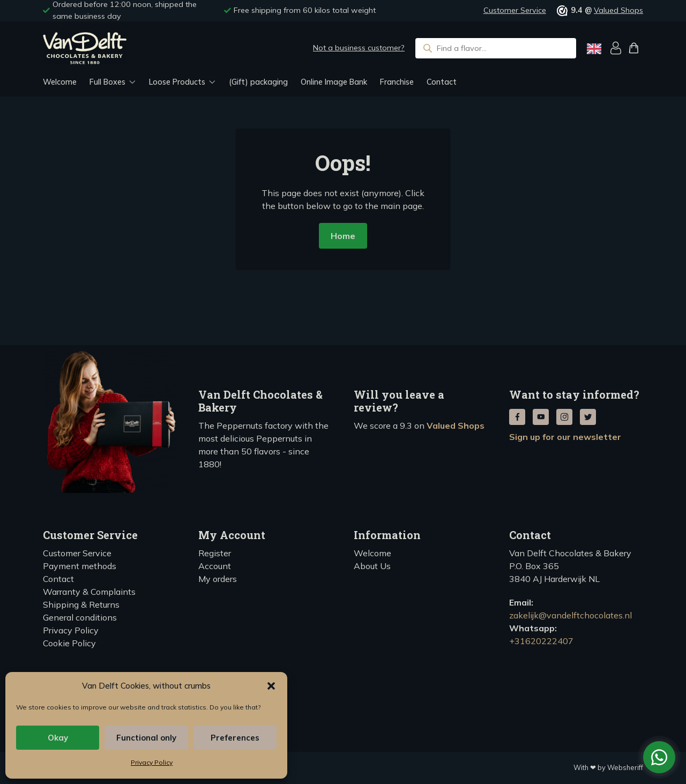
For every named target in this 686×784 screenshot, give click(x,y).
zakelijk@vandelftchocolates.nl (571, 615)
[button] (271, 686)
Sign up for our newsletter (565, 437)
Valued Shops (618, 10)
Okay (58, 738)
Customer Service (515, 10)
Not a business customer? (359, 48)
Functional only (146, 738)
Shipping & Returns (81, 604)
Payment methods (80, 566)
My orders (218, 579)
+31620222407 (541, 641)
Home (343, 236)
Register (215, 553)
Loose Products (177, 82)
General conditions (80, 617)
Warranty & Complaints (89, 592)
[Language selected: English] (594, 48)
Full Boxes (107, 82)
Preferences (235, 738)
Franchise (397, 82)
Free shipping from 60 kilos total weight (305, 10)
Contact (442, 82)
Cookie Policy (69, 643)
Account (215, 566)
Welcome (60, 82)
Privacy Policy (152, 762)
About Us (372, 566)
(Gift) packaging (258, 82)
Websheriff (625, 767)
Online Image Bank (334, 82)
